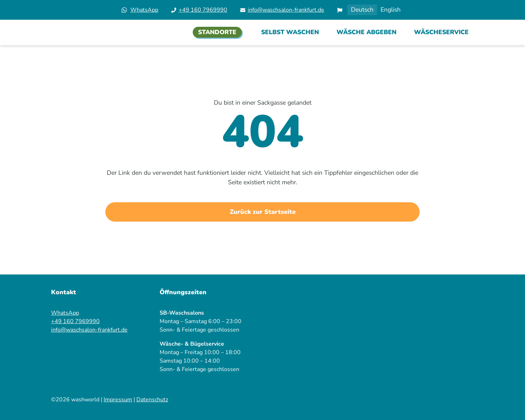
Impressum (118, 400)
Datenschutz (152, 400)
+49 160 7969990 (203, 10)
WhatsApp (144, 10)
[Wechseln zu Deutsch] (362, 10)
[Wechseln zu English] (391, 10)
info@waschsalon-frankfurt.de (286, 10)
